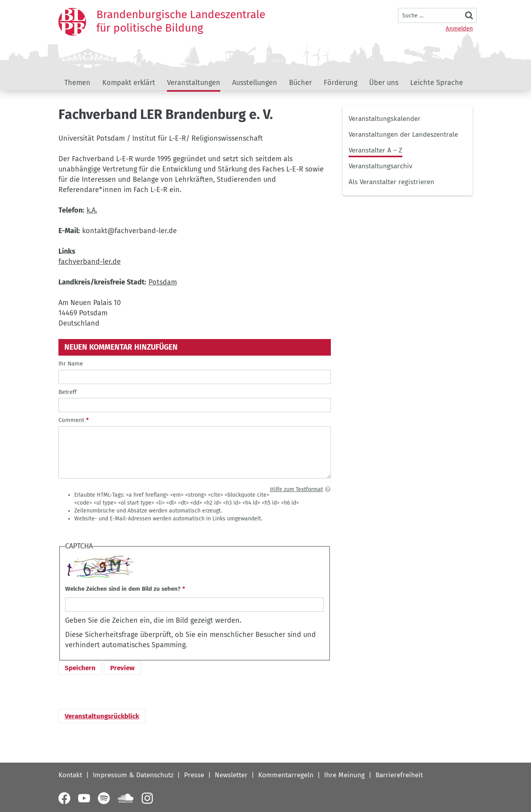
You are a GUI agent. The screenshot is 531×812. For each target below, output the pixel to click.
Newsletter (231, 775)
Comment (71, 420)
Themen (77, 83)
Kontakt (70, 775)
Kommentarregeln (286, 775)
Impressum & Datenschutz (133, 775)
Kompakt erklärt (129, 83)
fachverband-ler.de (90, 262)
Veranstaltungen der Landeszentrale (403, 135)
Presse (194, 775)
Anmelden (459, 28)
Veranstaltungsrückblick (102, 716)
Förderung (341, 83)
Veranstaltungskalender (385, 119)
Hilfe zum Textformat (296, 489)
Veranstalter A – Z (375, 150)
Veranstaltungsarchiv (380, 166)
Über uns (384, 83)
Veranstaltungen (194, 83)
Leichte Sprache (437, 83)
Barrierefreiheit (399, 775)
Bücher (300, 83)
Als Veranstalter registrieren (391, 182)
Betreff (68, 392)
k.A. (92, 210)
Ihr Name (71, 364)
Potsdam (163, 282)
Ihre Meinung (344, 775)
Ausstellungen (255, 83)
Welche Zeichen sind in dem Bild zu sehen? (123, 589)
